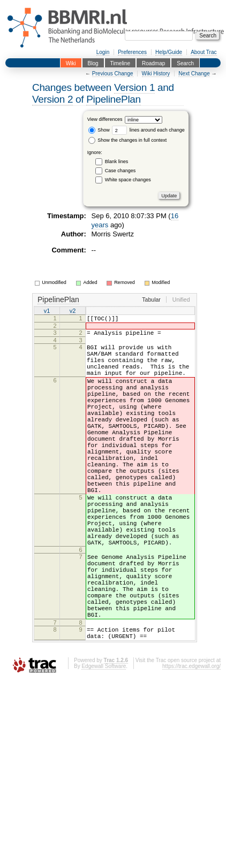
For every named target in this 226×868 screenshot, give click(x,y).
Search (185, 63)
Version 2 (52, 99)
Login (103, 52)
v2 (73, 311)
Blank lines (117, 162)
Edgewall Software (104, 724)
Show (99, 130)
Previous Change (113, 74)
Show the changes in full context (128, 140)
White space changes (128, 180)
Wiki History (156, 74)
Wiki (71, 63)
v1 (47, 311)
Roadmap (153, 63)
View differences (105, 120)
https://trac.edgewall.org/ (191, 724)
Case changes (120, 171)
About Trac (204, 52)
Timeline (120, 63)
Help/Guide (169, 52)
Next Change (194, 74)
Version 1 (134, 87)
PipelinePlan (114, 99)
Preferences (132, 52)
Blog (93, 63)
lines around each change (148, 130)
